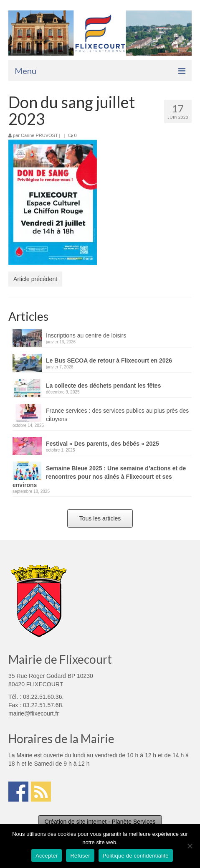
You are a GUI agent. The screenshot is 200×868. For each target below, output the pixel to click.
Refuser (80, 856)
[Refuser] (190, 846)
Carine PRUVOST (39, 135)
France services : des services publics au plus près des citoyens (117, 415)
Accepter (47, 856)
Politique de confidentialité (136, 856)
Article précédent (35, 279)
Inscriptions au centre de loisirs (86, 335)
